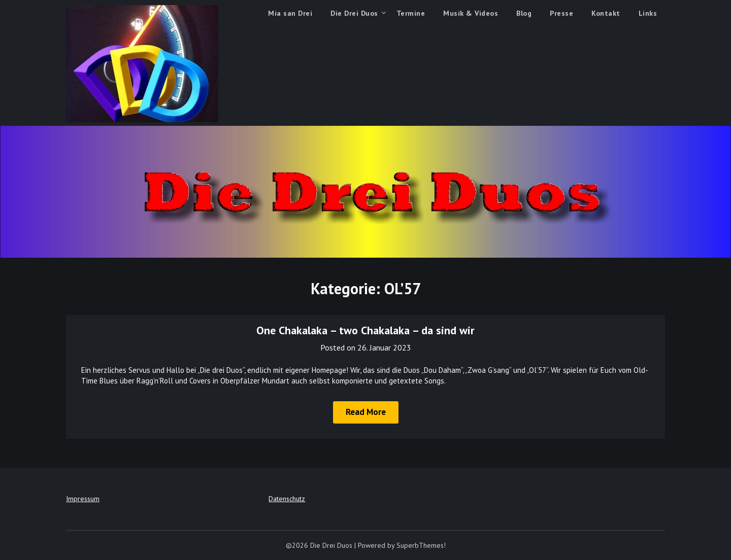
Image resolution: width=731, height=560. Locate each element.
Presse (561, 13)
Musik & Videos (471, 13)
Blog (524, 13)
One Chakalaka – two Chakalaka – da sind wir (365, 330)
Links (648, 13)
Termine (411, 13)
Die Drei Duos (354, 13)
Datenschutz (287, 499)
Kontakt (606, 13)
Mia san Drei (290, 13)
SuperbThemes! (421, 545)
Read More (366, 412)
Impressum (83, 499)
